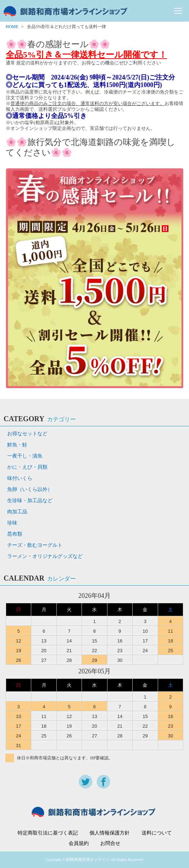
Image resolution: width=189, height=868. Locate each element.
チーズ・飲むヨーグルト (35, 545)
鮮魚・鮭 (17, 445)
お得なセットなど (27, 434)
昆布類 (15, 534)
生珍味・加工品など (30, 501)
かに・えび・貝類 (27, 467)
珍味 (12, 523)
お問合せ (110, 844)
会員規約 (79, 844)
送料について (157, 833)
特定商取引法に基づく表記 (48, 833)
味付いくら (20, 478)
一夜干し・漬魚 (25, 456)
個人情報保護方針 (110, 833)
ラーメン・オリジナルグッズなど (45, 556)
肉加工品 (17, 512)
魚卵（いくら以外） (30, 489)
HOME (12, 27)
